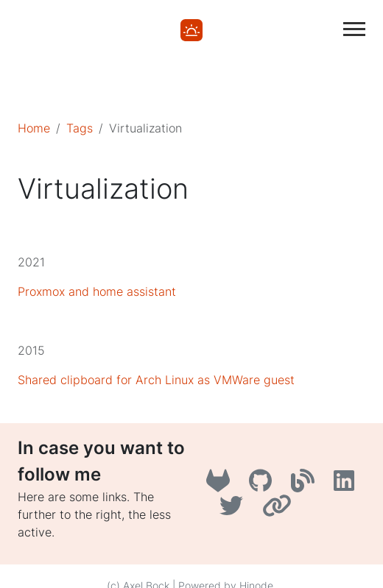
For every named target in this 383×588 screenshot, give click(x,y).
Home (34, 128)
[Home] (191, 29)
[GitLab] (222, 485)
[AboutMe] (279, 510)
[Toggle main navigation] (354, 29)
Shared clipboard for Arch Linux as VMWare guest (156, 380)
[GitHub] (264, 485)
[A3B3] (306, 485)
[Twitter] (235, 510)
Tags (80, 128)
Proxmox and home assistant (97, 291)
